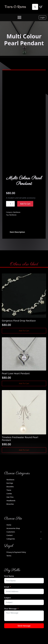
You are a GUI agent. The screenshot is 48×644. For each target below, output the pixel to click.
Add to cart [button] (24, 331)
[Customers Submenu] (42, 532)
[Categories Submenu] (42, 539)
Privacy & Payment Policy (16, 552)
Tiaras (9, 490)
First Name (9, 576)
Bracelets (10, 487)
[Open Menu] (19, 17)
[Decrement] (8, 204)
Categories (11, 539)
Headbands (11, 501)
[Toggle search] (35, 7)
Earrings (10, 483)
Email (7, 587)
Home (9, 525)
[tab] (17, 232)
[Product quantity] (10, 204)
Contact (10, 535)
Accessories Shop (13, 528)
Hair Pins (10, 497)
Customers (11, 532)
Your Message (10, 609)
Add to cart (25, 204)
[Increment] (13, 204)
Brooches (10, 504)
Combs (9, 494)
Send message (24, 626)
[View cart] (41, 7)
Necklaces (17, 212)
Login (42, 17)
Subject (7, 598)
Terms (9, 556)
